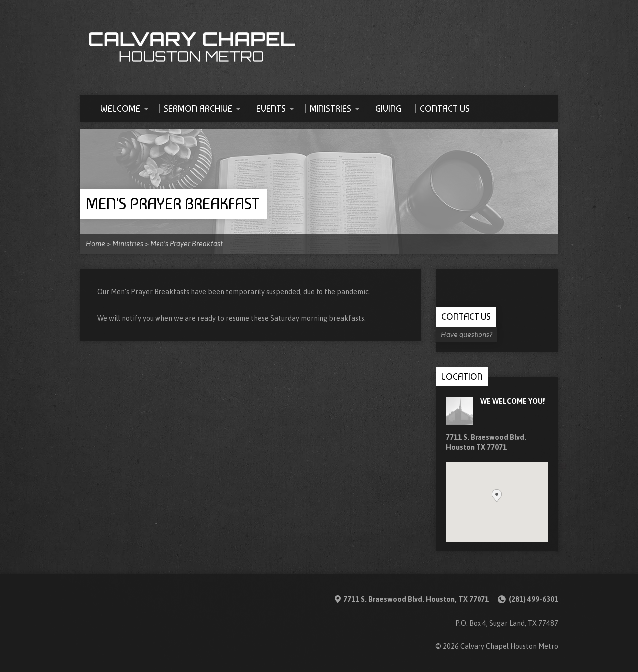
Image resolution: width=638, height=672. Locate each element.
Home (95, 244)
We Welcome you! (513, 401)
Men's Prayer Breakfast (173, 204)
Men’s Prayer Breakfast (186, 244)
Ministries (128, 244)
